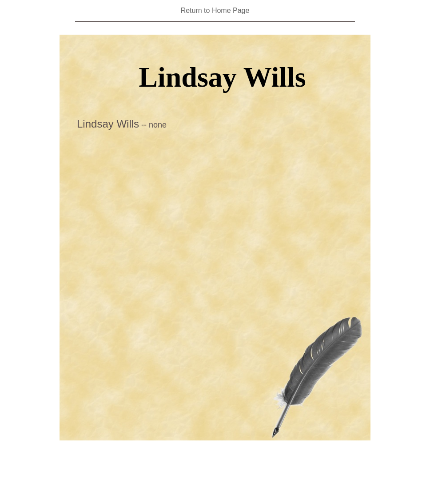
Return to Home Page (215, 10)
